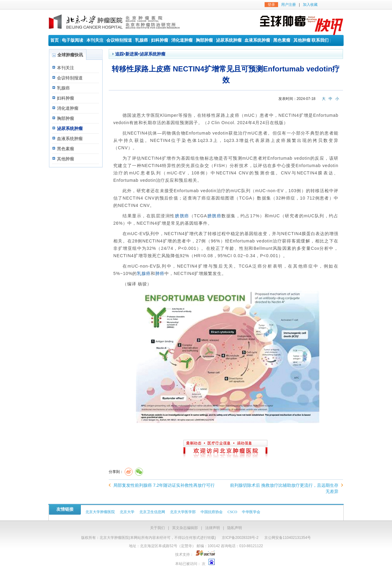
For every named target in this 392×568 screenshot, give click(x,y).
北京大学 (127, 512)
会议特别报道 (119, 40)
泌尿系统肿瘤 (229, 40)
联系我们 (320, 40)
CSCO (232, 512)
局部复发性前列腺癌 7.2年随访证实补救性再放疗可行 (164, 485)
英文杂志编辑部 (185, 528)
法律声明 (213, 528)
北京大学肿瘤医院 (100, 512)
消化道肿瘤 (182, 40)
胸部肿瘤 (204, 40)
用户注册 (288, 5)
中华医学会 (251, 512)
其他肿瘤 (302, 40)
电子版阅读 (73, 40)
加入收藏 (310, 5)
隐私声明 (235, 528)
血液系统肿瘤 (257, 40)
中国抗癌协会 (212, 512)
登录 (271, 5)
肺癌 (160, 273)
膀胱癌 (182, 216)
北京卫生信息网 (152, 512)
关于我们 (157, 528)
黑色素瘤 (282, 40)
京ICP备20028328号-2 (240, 538)
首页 (55, 40)
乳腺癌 (141, 40)
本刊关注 (95, 40)
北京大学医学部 (183, 512)
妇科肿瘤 (160, 40)
